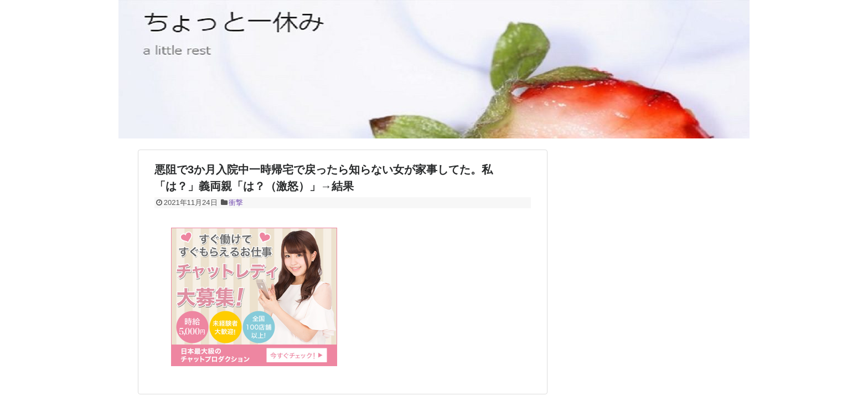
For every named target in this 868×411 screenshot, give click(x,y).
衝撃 (236, 202)
